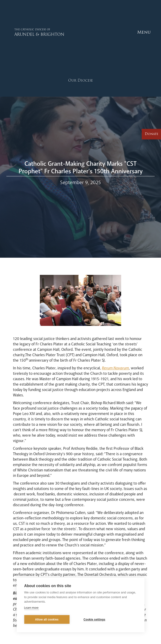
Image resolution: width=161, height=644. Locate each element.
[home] (32, 32)
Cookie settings (94, 620)
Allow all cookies (47, 620)
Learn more (31, 608)
